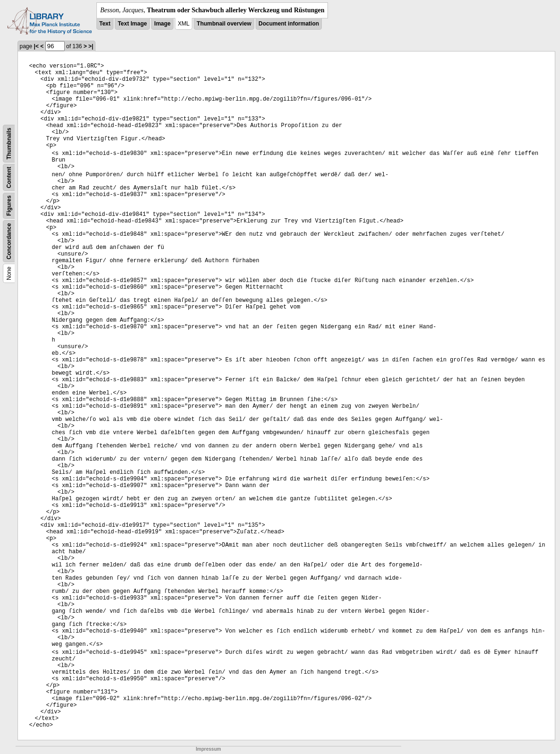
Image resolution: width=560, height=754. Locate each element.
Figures (9, 206)
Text (105, 24)
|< (36, 46)
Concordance (9, 241)
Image (162, 24)
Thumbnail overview (224, 24)
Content (9, 177)
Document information (289, 24)
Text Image (132, 24)
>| (91, 46)
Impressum (208, 749)
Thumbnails (9, 143)
